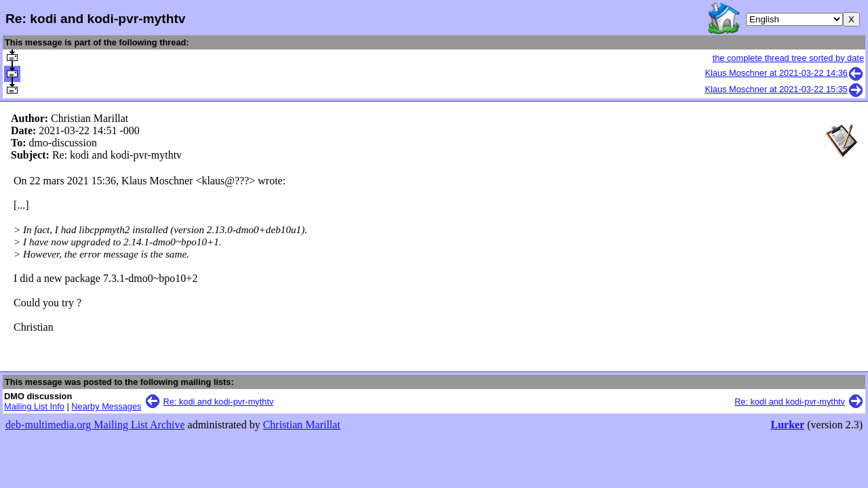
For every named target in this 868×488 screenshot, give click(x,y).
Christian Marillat (302, 425)
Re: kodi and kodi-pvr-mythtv (219, 402)
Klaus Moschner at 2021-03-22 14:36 (784, 73)
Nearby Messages (106, 406)
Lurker (787, 425)
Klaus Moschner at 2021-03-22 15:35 (784, 89)
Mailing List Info (34, 406)
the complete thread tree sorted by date (788, 58)
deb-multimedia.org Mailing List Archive (95, 425)
